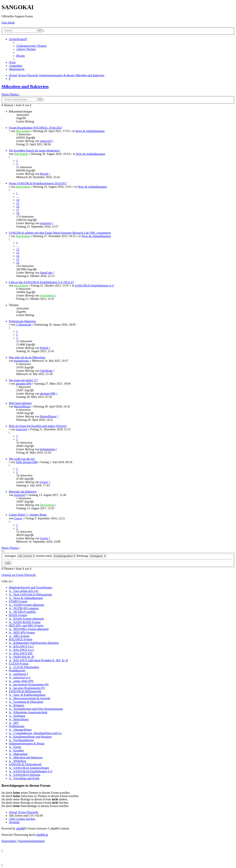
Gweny (44, 482)
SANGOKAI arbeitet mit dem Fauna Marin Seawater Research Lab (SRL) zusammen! (60, 233)
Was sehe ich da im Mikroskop (27, 357)
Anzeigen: (20, 556)
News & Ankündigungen (90, 131)
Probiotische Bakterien (22, 321)
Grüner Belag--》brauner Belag (28, 515)
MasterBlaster (22, 406)
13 (18, 253)
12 (18, 249)
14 (18, 200)
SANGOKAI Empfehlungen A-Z (94, 285)
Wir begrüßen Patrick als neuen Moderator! (34, 151)
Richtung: (92, 556)
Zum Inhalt (8, 23)
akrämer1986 (24, 384)
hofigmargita (47, 449)
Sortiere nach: (56, 556)
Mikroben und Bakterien (25, 86)
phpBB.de (42, 835)
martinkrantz (22, 361)
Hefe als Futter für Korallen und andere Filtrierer (38, 426)
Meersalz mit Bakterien (23, 492)
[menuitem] (31, 46)
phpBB (20, 828)
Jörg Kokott (23, 131)
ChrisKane (46, 371)
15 (18, 203)
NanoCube (46, 273)
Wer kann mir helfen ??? (23, 380)
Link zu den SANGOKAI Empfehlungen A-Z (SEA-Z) (41, 282)
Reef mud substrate (20, 403)
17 (18, 210)
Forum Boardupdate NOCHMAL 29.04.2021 (35, 128)
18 (18, 213)
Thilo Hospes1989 (27, 462)
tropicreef (46, 141)
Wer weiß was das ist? (22, 459)
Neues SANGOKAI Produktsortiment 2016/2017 (38, 183)
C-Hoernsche (24, 325)
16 (18, 207)
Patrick (44, 174)
